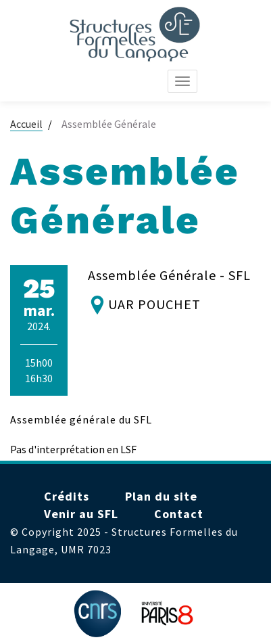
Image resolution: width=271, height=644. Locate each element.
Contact (179, 514)
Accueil (26, 124)
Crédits (67, 496)
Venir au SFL (81, 514)
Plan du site (161, 496)
